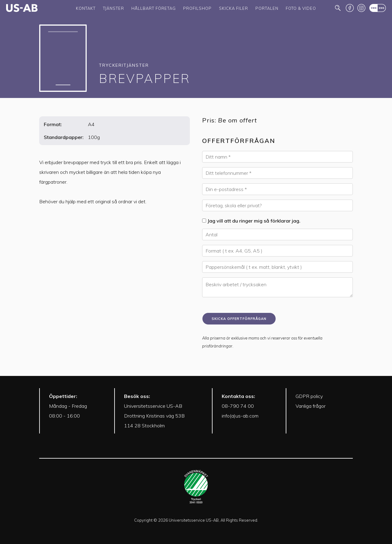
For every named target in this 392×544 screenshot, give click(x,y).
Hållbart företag (154, 8)
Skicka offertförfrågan (239, 319)
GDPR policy (309, 396)
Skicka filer (234, 8)
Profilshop (197, 8)
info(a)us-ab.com (240, 416)
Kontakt (86, 8)
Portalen (267, 8)
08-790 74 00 (238, 406)
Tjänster (113, 8)
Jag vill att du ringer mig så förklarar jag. (251, 221)
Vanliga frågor (311, 406)
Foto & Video (301, 8)
